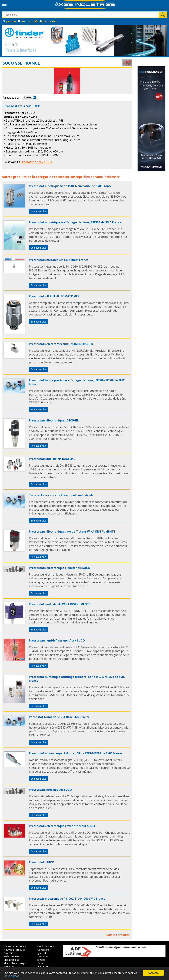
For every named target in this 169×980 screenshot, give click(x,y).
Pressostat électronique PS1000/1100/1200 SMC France (67, 899)
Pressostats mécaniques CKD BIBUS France (59, 260)
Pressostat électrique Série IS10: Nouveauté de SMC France (70, 186)
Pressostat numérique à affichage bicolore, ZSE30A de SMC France (75, 222)
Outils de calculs (47, 946)
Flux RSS (8, 953)
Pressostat (61, 177)
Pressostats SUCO (42, 862)
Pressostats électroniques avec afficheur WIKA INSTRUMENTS (72, 531)
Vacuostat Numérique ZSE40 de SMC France (59, 717)
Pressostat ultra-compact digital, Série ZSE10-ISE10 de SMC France (75, 753)
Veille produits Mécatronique (11, 958)
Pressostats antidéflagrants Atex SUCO (57, 640)
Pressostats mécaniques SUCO (50, 790)
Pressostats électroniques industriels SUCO (60, 568)
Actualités (9, 966)
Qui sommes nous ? (15, 946)
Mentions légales (43, 958)
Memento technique (15, 963)
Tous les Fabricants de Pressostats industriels (61, 495)
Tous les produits (117, 935)
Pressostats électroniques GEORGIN (54, 420)
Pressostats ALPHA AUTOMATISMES (54, 296)
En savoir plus (39, 211)
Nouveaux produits (14, 950)
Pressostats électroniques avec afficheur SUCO (62, 826)
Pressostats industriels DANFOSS (52, 459)
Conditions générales (43, 951)
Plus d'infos (12, 976)
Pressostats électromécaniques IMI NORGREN (61, 344)
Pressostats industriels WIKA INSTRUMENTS (60, 604)
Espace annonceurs (44, 965)
